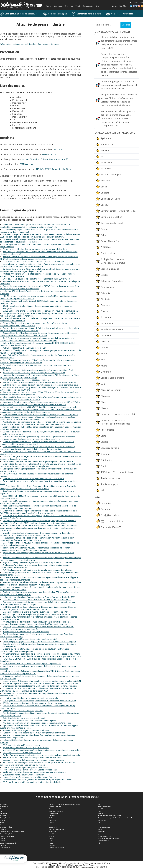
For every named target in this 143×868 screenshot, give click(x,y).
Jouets (104, 366)
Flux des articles (111, 515)
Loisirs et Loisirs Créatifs (56, 848)
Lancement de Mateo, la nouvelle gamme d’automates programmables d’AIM (36, 612)
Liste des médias (20, 44)
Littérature (106, 372)
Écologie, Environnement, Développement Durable (113, 261)
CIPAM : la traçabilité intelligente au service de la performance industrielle (35, 249)
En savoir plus (88, 6)
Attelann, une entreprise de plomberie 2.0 (21, 629)
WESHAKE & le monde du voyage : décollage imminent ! (27, 380)
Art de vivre (106, 162)
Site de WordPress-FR (111, 527)
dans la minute (89, 14)
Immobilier (106, 335)
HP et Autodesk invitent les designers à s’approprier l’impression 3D (32, 664)
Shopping (105, 454)
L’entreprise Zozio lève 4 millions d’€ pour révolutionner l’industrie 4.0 (33, 479)
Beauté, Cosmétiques (111, 175)
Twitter (136, 6)
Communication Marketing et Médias (119, 211)
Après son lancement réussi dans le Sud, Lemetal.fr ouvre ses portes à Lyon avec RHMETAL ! (42, 656)
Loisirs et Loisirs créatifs (112, 378)
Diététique (106, 247)
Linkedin (131, 6)
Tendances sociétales (111, 478)
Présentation (6, 44)
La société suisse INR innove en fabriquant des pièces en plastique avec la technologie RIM (42, 681)
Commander (58, 6)
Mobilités (105, 396)
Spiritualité (106, 460)
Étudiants (105, 299)
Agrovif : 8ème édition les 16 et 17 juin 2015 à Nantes (26, 748)
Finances (105, 311)
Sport (103, 466)
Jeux (103, 360)
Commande (57, 14)
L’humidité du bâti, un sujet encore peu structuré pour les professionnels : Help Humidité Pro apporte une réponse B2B (119, 43)
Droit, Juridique (108, 253)
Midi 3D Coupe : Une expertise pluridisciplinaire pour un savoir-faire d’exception (37, 614)
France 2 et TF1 (49, 154)
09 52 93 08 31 (121, 6)
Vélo (103, 490)
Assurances (106, 169)
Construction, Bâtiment (112, 223)
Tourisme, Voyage (109, 484)
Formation (106, 317)
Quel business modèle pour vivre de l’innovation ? (24, 775)
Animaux (105, 150)
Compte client (138, 2)
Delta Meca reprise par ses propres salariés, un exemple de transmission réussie (37, 600)
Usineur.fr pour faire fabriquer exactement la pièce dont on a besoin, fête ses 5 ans (38, 627)
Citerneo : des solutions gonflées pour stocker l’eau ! (25, 767)
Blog (98, 6)
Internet (105, 348)
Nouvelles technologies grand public (118, 414)
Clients (78, 6)
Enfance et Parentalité (112, 281)
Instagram (139, 6)
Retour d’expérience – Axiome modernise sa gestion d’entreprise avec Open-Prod (38, 370)
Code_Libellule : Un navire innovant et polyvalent (24, 718)
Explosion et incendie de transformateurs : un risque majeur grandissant (33, 760)
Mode (103, 402)
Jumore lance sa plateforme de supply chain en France (26, 632)
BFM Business (26, 164)
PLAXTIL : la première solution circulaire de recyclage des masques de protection (38, 570)
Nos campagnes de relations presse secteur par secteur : (68, 797)
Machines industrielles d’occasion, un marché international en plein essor (34, 772)
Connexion (106, 509)
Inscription (106, 503)
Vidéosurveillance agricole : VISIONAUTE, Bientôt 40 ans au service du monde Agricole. (40, 407)
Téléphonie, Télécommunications (117, 472)
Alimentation (107, 144)
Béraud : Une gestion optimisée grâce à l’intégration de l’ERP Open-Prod (34, 373)
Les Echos (57, 149)
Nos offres (69, 6)
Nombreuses (122, 14)
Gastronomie (107, 323)
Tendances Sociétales (104, 836)
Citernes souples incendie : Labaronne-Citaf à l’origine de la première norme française (40, 686)
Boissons (105, 193)
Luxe (103, 384)
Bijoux (104, 187)
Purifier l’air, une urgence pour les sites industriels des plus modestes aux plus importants (41, 755)
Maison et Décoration (111, 390)
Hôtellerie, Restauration (112, 329)
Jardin (104, 354)
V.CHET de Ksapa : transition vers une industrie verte (25, 348)
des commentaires (112, 521)
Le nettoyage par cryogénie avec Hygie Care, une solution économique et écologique (39, 642)
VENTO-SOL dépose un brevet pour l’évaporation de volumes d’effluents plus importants (40, 683)
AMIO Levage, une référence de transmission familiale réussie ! (30, 639)
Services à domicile (110, 448)
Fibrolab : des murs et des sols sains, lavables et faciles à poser (29, 720)
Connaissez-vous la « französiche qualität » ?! (22, 753)
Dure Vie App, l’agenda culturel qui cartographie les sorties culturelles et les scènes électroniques (119, 85)
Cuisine (104, 229)
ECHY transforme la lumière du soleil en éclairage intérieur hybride (32, 782)
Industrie (105, 342)
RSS (142, 6)
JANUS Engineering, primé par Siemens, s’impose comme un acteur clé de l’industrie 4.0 (40, 311)
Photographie (107, 430)
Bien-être (105, 181)
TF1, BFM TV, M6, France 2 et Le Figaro (54, 169)
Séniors (104, 442)
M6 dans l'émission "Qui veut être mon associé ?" (45, 159)
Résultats (32, 44)
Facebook (134, 6)
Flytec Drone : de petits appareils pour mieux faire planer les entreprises (34, 733)
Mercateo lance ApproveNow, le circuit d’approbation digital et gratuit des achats (37, 780)
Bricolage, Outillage (110, 199)
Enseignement (108, 287)
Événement (106, 305)
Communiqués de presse (49, 44)
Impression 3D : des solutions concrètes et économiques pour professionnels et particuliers (42, 750)
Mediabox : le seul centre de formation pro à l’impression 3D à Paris (32, 757)
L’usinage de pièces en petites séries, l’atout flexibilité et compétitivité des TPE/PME (39, 701)
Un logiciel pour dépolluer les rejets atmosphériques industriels (30, 698)
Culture (104, 235)
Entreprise (106, 293)
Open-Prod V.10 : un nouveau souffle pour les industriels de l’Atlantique (33, 261)
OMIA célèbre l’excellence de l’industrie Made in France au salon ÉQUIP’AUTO (36, 279)
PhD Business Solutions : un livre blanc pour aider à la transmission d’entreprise (37, 723)
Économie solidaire (110, 269)
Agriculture (106, 138)
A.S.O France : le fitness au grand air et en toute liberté (26, 730)
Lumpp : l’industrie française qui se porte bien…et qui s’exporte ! (30, 777)
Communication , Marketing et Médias (12, 832)
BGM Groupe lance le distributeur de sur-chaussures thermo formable (32, 703)
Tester (49, 6)
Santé (104, 436)
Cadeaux (105, 205)
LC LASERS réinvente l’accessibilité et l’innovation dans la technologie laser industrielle (40, 385)
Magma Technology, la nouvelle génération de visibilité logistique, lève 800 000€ (38, 562)
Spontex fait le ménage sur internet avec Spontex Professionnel (30, 770)
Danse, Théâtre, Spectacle (113, 241)
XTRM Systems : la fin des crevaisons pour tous (23, 711)
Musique (105, 408)
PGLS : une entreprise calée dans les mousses (22, 745)
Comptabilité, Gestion (111, 217)
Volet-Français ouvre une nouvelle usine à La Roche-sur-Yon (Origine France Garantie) (39, 382)
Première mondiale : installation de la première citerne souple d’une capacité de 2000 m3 (41, 654)
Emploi (104, 275)
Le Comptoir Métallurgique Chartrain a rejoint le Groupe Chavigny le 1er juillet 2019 (39, 597)
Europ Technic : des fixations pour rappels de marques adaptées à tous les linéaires (38, 461)
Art (102, 156)
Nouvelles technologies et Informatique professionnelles (115, 422)
